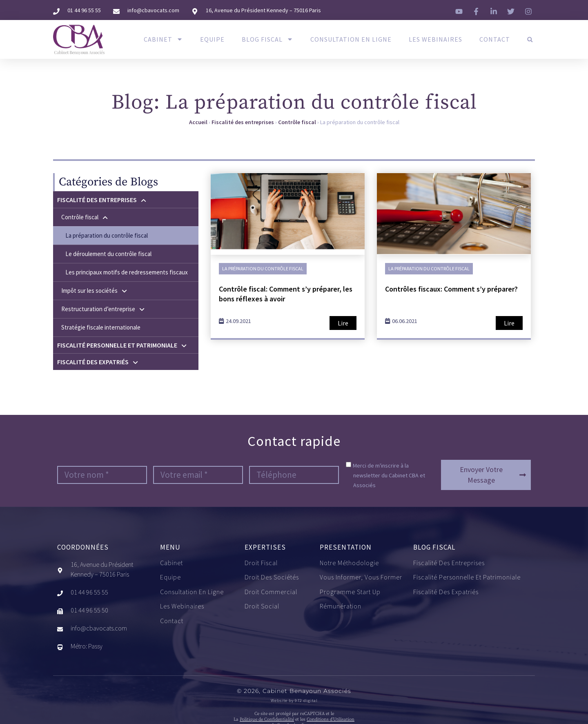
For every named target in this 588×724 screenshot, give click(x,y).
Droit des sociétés (272, 577)
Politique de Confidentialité (267, 720)
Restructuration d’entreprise (103, 309)
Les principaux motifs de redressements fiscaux (127, 272)
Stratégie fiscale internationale (101, 327)
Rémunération (341, 606)
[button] (530, 39)
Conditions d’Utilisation (331, 720)
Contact (495, 39)
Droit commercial (271, 592)
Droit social (262, 606)
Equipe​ (212, 39)
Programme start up (350, 592)
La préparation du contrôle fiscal (107, 235)
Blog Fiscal (267, 39)
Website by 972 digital (294, 701)
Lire (343, 323)
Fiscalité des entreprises (243, 122)
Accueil (198, 122)
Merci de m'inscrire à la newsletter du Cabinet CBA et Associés (389, 475)
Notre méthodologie (349, 563)
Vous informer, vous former (361, 577)
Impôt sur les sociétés (95, 291)
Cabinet (163, 39)
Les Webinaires (435, 39)
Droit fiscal (261, 563)
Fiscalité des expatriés (98, 362)
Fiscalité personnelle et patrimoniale (122, 345)
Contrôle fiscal (297, 122)
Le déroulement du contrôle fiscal (108, 254)
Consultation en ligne (351, 39)
